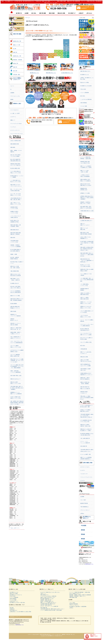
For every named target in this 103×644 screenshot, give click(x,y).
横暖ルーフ (13, 120)
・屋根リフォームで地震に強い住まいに (48, 603)
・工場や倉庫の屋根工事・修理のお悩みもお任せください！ (52, 609)
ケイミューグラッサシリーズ (16, 134)
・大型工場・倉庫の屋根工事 (46, 605)
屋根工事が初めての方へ (85, 71)
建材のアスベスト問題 (15, 296)
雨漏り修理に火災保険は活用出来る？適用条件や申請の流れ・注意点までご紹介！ (87, 249)
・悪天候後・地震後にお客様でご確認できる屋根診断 (80, 595)
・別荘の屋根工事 (43, 608)
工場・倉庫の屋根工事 (85, 438)
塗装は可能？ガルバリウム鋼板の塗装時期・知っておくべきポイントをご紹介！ (17, 361)
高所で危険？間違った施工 (16, 376)
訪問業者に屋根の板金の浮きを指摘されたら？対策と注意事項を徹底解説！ (87, 198)
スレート (12, 86)
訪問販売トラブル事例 (85, 193)
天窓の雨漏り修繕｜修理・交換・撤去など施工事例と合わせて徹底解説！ (17, 388)
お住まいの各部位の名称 (16, 141)
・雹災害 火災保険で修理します (47, 601)
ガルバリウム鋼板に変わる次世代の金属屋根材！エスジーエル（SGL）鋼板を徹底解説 (17, 366)
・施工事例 (11, 608)
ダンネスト (83, 481)
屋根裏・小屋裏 (14, 254)
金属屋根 (12, 93)
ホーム (27, 18)
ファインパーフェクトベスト (86, 477)
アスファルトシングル (15, 96)
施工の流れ (83, 96)
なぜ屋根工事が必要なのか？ (86, 221)
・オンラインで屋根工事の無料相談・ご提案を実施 (79, 592)
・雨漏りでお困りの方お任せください (47, 597)
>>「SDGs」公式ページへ (14, 528)
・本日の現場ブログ (13, 610)
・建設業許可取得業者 (73, 604)
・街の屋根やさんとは (14, 592)
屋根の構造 (13, 147)
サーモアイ (83, 470)
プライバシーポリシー (85, 510)
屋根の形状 (13, 238)
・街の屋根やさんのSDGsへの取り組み (17, 603)
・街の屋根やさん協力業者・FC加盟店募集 (77, 607)
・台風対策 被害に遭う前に (46, 600)
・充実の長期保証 (13, 599)
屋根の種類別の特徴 (15, 144)
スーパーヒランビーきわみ (16, 123)
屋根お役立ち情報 (84, 357)
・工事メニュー (43, 594)
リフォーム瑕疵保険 (85, 93)
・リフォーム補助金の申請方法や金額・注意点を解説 (51, 610)
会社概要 (82, 497)
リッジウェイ (13, 127)
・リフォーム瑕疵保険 (14, 597)
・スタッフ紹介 (72, 603)
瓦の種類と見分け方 (15, 283)
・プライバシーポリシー (74, 605)
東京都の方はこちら (34, 73)
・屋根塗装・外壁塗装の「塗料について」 (77, 596)
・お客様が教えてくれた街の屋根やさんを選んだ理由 (20, 612)
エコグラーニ (13, 117)
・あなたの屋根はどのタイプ (75, 594)
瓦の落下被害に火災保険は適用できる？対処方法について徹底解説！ (87, 243)
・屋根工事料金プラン (44, 595)
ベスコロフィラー (84, 474)
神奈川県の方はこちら (51, 73)
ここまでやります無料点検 (86, 99)
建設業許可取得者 (84, 503)
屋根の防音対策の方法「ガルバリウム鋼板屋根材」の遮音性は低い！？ (87, 260)
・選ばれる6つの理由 (13, 594)
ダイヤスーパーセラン (85, 467)
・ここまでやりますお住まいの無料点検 (48, 596)
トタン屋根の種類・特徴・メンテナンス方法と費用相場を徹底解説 (87, 280)
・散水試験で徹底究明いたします (47, 599)
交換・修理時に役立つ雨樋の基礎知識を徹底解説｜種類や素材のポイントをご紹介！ (17, 403)
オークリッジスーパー (15, 130)
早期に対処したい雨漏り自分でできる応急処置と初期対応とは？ (87, 398)
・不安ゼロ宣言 (12, 596)
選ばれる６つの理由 (85, 82)
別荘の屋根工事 (84, 446)
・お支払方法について (14, 601)
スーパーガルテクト (15, 110)
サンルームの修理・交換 (85, 454)
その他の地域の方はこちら (67, 73)
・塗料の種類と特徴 (73, 597)
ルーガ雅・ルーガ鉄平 (15, 113)
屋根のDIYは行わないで (15, 379)
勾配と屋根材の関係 (15, 271)
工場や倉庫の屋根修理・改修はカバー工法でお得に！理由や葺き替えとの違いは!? (87, 416)
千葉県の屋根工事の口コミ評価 (87, 211)
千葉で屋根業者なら (85, 507)
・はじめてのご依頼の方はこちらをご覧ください (50, 592)
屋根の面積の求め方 (15, 230)
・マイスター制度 (13, 600)
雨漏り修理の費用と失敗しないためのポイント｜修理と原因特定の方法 (87, 255)
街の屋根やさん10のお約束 (86, 86)
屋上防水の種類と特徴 (15, 168)
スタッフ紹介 (83, 500)
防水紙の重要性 (14, 304)
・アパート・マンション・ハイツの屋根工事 (49, 606)
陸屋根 (12, 99)
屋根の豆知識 (13, 311)
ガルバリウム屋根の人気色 (86, 342)
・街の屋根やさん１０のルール (15, 595)
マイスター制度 (84, 106)
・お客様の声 (12, 609)
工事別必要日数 (84, 349)
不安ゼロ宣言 (83, 89)
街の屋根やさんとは (85, 75)
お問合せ (82, 513)
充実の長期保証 (84, 103)
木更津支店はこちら (89, 564)
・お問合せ (71, 608)
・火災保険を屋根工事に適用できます (47, 604)
